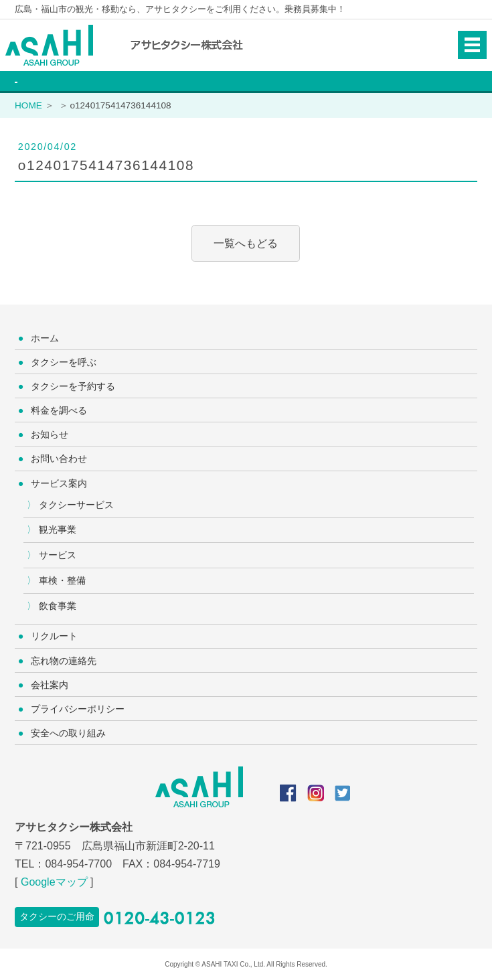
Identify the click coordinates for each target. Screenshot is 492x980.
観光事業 (58, 529)
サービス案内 (59, 483)
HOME (28, 105)
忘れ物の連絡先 (64, 661)
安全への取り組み (68, 733)
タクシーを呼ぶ (64, 362)
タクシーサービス (76, 505)
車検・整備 (62, 580)
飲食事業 (58, 606)
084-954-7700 (78, 864)
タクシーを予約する (73, 386)
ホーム (45, 338)
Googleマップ (54, 882)
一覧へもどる (246, 243)
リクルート (54, 636)
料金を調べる (59, 410)
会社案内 (50, 685)
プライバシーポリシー (78, 709)
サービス (58, 555)
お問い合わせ (59, 459)
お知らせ (50, 434)
